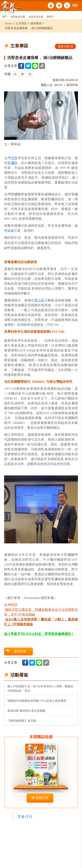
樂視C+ (51, 17)
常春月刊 (25, 817)
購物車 (59, 5)
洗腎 (14, 158)
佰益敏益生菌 (18, 17)
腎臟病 (12, 163)
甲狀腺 (9, 230)
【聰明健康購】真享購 (22, 721)
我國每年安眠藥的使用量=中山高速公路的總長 (37, 701)
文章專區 (21, 23)
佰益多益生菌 (36, 17)
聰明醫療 (36, 23)
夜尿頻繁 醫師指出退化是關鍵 (26, 711)
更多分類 (65, 46)
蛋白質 (39, 300)
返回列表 (72, 85)
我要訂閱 (40, 798)
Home (8, 23)
